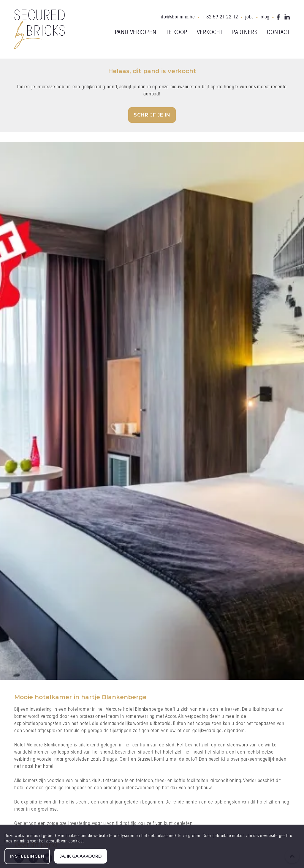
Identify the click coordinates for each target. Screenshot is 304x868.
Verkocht (210, 33)
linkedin (287, 17)
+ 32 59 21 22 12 (220, 17)
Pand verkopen (136, 33)
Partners (245, 33)
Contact (278, 33)
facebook (279, 17)
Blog (265, 17)
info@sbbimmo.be (177, 17)
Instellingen (27, 856)
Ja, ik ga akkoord (81, 856)
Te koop (177, 33)
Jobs (249, 17)
